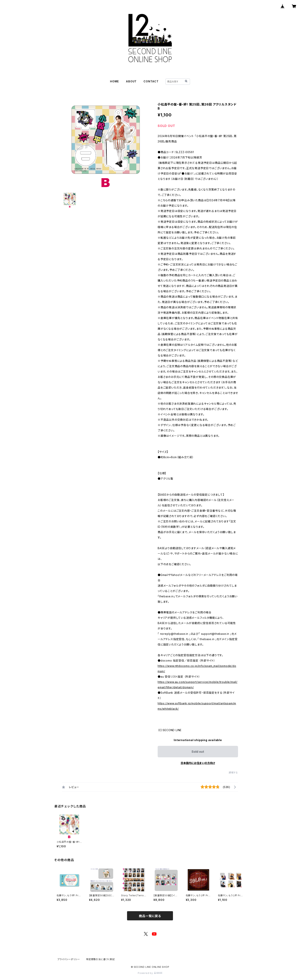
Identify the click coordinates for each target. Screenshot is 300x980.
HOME (115, 81)
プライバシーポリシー (69, 959)
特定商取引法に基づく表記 (100, 959)
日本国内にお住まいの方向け (198, 763)
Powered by (150, 973)
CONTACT (151, 81)
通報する (233, 773)
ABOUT (131, 81)
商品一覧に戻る (150, 916)
